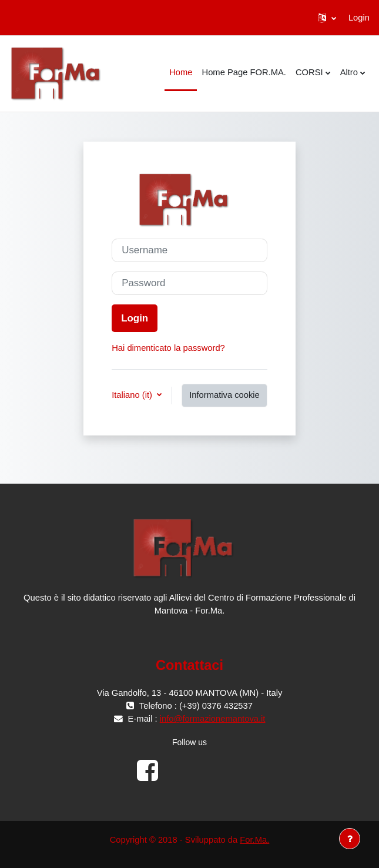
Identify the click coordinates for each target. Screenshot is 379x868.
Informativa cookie (224, 395)
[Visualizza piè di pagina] (350, 839)
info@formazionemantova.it (213, 719)
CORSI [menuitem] (309, 72)
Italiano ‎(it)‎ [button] (133, 395)
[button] (327, 18)
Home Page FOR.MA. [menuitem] (244, 72)
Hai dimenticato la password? (168, 348)
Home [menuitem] (181, 72)
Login (359, 18)
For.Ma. (254, 840)
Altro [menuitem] (349, 72)
